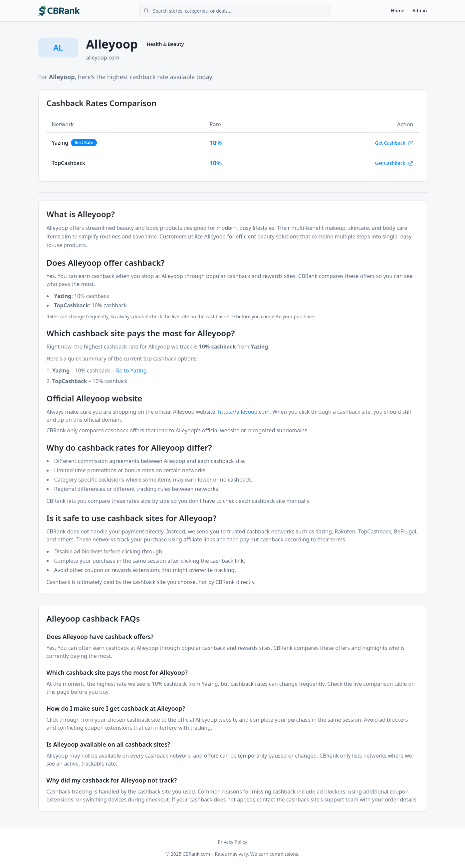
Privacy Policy (232, 842)
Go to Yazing (131, 370)
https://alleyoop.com (244, 412)
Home (398, 10)
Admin (420, 10)
